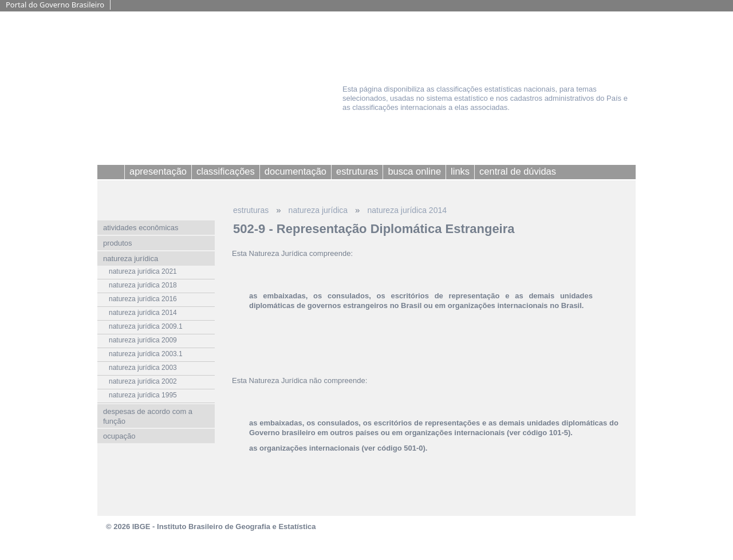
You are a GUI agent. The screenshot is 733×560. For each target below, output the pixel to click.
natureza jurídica (318, 210)
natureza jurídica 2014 (407, 210)
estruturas (251, 210)
